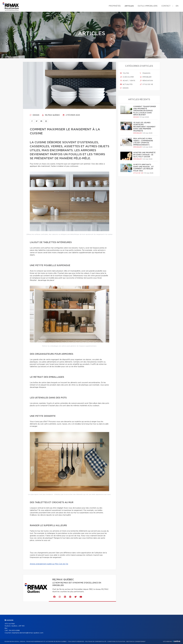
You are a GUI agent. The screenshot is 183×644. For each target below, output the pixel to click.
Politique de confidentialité (96, 642)
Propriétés (115, 6)
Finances (145, 73)
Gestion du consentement (136, 642)
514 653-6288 (14, 631)
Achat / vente (128, 81)
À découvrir (127, 77)
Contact (166, 6)
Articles (129, 6)
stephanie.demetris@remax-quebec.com (27, 633)
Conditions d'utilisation (116, 642)
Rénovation (146, 81)
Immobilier (146, 77)
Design (34, 115)
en (177, 6)
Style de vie (146, 84)
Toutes (125, 73)
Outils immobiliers (148, 6)
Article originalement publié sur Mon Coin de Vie (49, 564)
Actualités (126, 84)
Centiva (176, 641)
